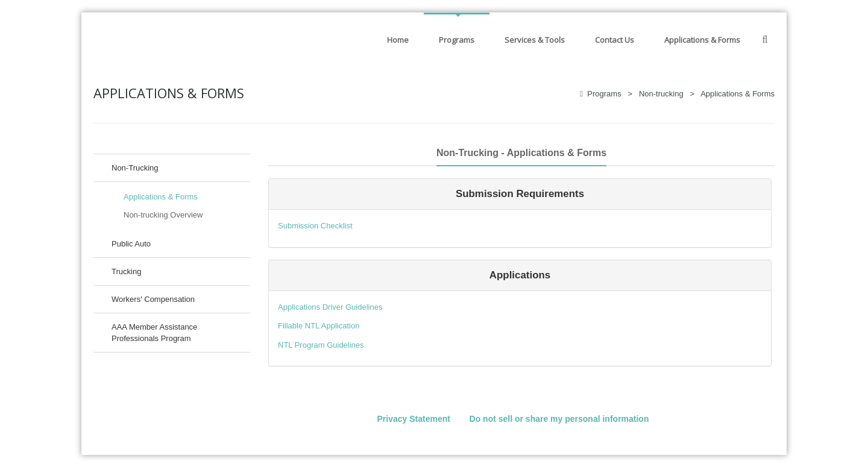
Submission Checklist (315, 226)
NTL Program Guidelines (321, 345)
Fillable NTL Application (319, 326)
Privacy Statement (414, 419)
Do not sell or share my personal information (559, 419)
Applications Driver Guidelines (330, 307)
